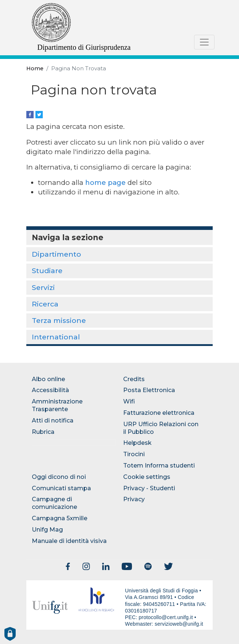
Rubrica (43, 432)
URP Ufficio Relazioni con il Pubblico (161, 428)
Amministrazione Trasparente (57, 405)
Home (35, 68)
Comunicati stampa (61, 488)
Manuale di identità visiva (69, 541)
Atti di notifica (53, 420)
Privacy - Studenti (149, 488)
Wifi (129, 401)
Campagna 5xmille (60, 518)
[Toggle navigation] (204, 42)
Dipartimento (56, 254)
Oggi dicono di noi (59, 477)
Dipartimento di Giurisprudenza (84, 47)
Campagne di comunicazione (54, 503)
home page (105, 183)
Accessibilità (50, 390)
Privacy (134, 499)
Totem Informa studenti (159, 466)
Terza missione (59, 320)
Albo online (48, 379)
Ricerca (45, 304)
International (56, 337)
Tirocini (134, 454)
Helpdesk (137, 443)
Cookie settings (147, 477)
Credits (134, 379)
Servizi (43, 287)
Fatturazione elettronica (159, 413)
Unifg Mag (47, 530)
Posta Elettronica (149, 390)
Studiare (47, 271)
